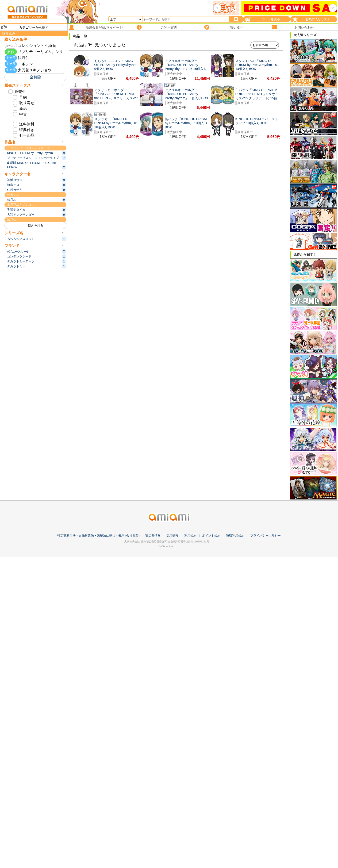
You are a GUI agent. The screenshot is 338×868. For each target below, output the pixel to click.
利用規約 (190, 536)
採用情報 (172, 536)
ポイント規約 (211, 536)
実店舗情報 (153, 536)
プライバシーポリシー (265, 536)
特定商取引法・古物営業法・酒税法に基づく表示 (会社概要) (98, 536)
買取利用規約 (235, 536)
